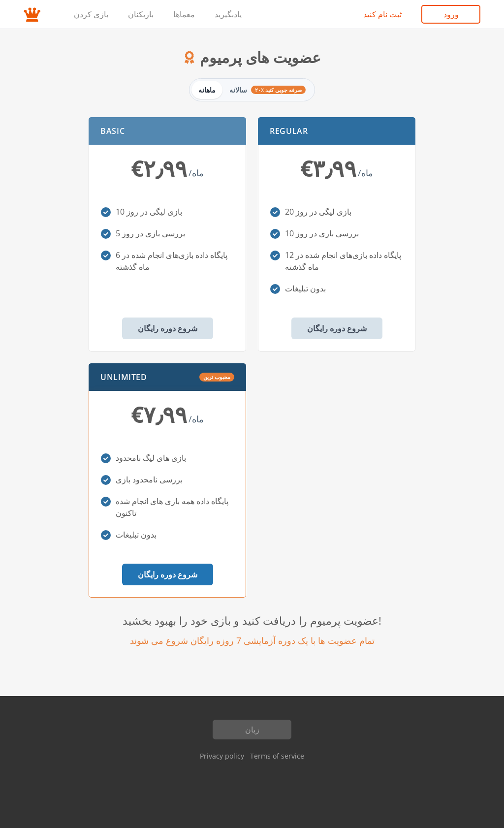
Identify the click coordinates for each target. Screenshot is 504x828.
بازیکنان (141, 14)
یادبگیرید (228, 14)
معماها (184, 14)
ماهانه (207, 90)
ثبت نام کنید (382, 14)
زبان (252, 730)
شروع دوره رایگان (168, 328)
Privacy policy (222, 756)
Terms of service (277, 756)
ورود (451, 14)
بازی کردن (91, 14)
